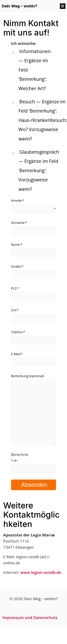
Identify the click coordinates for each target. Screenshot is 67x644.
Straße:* (33, 272)
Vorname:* (33, 228)
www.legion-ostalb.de (41, 572)
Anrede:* (33, 206)
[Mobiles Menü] (63, 6)
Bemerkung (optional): (33, 409)
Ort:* (33, 315)
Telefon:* (33, 337)
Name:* (33, 250)
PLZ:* (33, 294)
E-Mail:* (33, 359)
